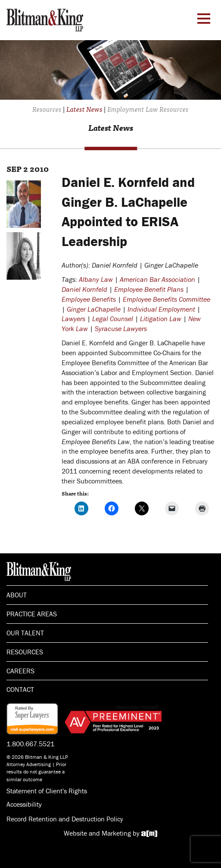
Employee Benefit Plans (149, 289)
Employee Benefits (89, 299)
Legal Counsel (113, 319)
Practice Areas (32, 614)
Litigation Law (161, 319)
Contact (20, 689)
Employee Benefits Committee (167, 299)
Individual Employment (161, 309)
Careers (20, 671)
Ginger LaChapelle (94, 309)
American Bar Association (157, 279)
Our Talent (25, 633)
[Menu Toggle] (204, 19)
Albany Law (96, 279)
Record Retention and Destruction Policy (65, 819)
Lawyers (73, 319)
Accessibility (24, 804)
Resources (25, 652)
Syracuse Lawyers (121, 328)
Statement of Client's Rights (47, 791)
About (17, 595)
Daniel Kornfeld (84, 289)
